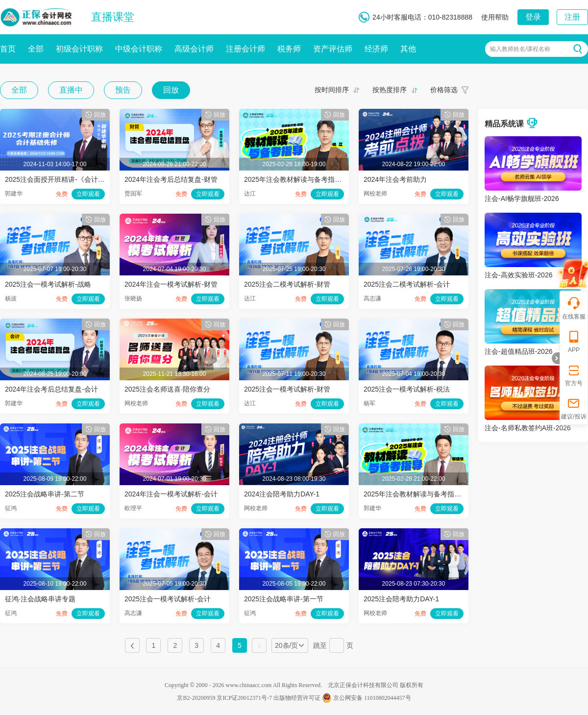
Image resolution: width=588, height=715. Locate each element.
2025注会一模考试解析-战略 (48, 284)
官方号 (574, 375)
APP (574, 341)
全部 (36, 49)
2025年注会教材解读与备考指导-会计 (420, 494)
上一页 (132, 645)
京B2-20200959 (196, 698)
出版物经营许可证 (297, 698)
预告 (123, 90)
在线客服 (574, 308)
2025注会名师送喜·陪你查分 (167, 389)
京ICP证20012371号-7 (244, 698)
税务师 (289, 49)
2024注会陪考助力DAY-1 (282, 494)
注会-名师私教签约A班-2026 (528, 428)
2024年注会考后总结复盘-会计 (51, 389)
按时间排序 (332, 90)
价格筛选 (444, 90)
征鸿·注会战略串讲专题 (40, 599)
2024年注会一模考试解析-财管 (171, 284)
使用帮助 (495, 17)
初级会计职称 (79, 49)
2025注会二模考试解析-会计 (407, 284)
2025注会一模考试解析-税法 (407, 389)
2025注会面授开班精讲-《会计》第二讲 (65, 179)
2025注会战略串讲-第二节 (45, 494)
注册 (572, 17)
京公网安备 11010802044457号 (367, 698)
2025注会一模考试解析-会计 (168, 599)
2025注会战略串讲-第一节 (284, 599)
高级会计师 (194, 49)
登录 (533, 17)
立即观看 (88, 194)
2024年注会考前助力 (395, 179)
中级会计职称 (139, 49)
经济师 (376, 49)
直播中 (71, 90)
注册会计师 (245, 49)
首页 (8, 49)
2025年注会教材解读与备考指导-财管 (301, 179)
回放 (171, 90)
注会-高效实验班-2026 (518, 275)
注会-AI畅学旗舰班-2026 (522, 198)
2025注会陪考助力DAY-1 (401, 599)
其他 (408, 49)
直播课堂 (113, 17)
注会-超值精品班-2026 (518, 351)
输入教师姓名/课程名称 (520, 49)
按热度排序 (390, 90)
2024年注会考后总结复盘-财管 (171, 179)
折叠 (556, 358)
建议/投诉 (574, 408)
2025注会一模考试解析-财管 (287, 389)
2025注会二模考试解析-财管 (287, 284)
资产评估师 (333, 49)
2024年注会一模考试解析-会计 (171, 494)
